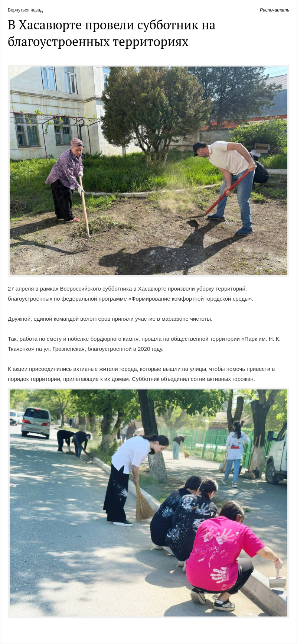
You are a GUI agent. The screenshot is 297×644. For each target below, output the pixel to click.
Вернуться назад (25, 10)
